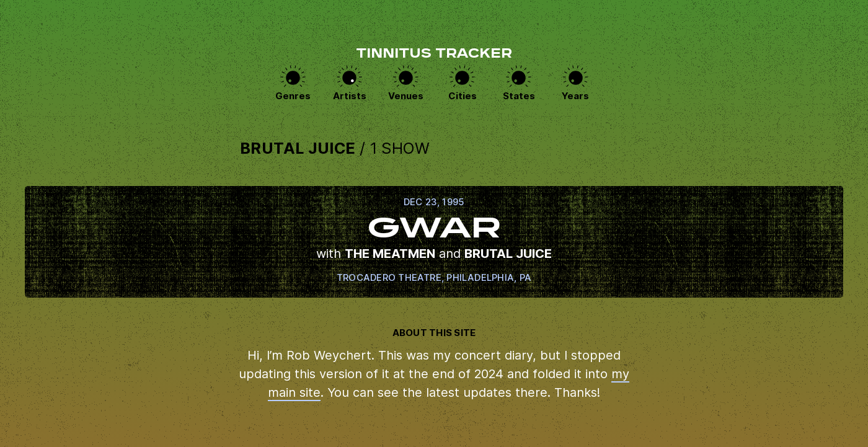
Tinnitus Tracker (434, 55)
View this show (434, 242)
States (519, 96)
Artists (350, 96)
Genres (293, 96)
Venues (406, 96)
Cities (463, 96)
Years (575, 96)
